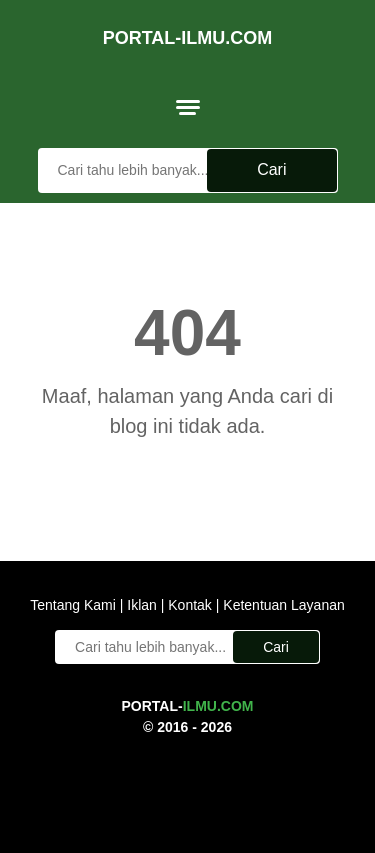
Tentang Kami (75, 605)
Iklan (141, 605)
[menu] (188, 107)
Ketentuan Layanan (281, 605)
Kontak (189, 605)
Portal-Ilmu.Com (188, 38)
